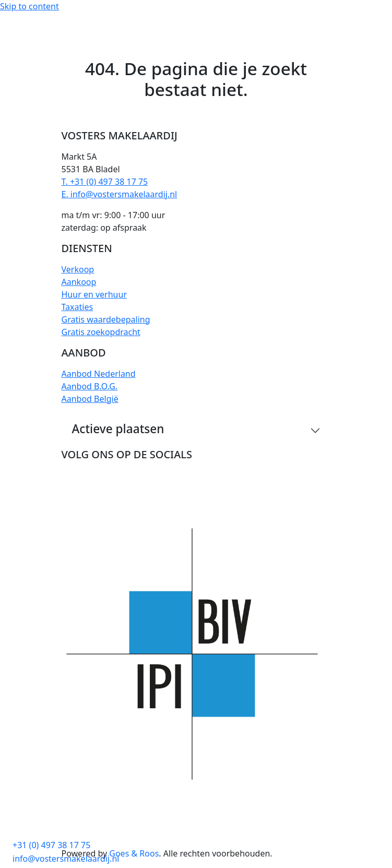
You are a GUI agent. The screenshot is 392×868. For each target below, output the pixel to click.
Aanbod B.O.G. (90, 386)
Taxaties (78, 307)
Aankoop (79, 282)
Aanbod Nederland (99, 374)
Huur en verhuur (94, 294)
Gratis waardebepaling (106, 319)
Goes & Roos (134, 853)
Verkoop (78, 269)
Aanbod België (90, 399)
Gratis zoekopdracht (101, 332)
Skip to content (29, 6)
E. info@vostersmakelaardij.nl (120, 194)
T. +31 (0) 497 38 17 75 (105, 182)
